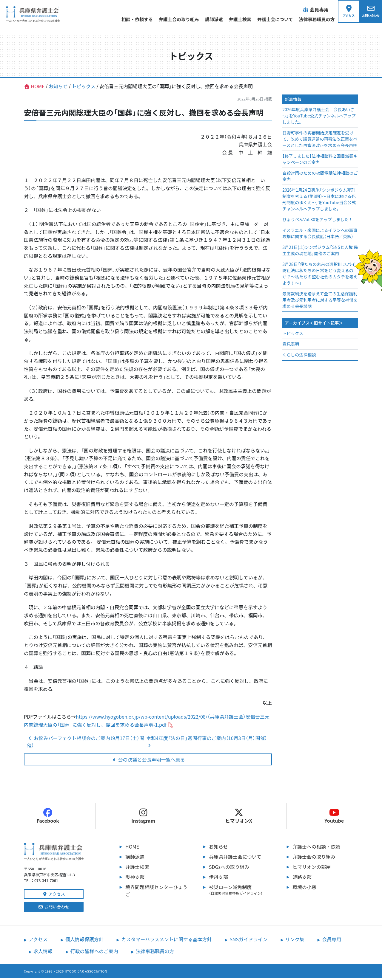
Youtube (334, 818)
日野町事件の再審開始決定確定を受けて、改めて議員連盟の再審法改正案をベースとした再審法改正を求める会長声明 (320, 141)
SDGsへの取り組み (229, 869)
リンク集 (295, 941)
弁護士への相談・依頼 (316, 848)
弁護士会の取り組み (172, 19)
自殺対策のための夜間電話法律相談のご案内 (320, 178)
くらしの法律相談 (299, 356)
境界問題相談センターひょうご (156, 892)
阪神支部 (135, 879)
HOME (132, 848)
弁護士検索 (234, 19)
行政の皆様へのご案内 (94, 953)
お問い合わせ (54, 908)
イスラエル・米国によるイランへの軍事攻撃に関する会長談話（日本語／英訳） (320, 235)
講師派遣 (207, 19)
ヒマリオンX (239, 818)
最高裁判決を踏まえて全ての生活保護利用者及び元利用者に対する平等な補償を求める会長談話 (320, 302)
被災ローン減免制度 (242, 891)
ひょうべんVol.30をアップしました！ (318, 221)
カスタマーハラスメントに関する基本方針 (166, 941)
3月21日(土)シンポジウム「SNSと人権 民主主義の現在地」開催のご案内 (320, 252)
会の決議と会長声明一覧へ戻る (148, 761)
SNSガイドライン (248, 941)
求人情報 (43, 953)
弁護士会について (269, 19)
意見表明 (291, 346)
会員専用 (332, 941)
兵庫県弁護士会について (235, 858)
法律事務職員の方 (310, 19)
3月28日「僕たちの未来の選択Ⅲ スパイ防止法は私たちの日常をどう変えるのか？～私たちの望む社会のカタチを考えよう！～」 (320, 276)
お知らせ (218, 848)
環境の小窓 (304, 889)
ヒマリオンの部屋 (312, 869)
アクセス (54, 896)
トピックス (293, 335)
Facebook (48, 818)
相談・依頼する (131, 19)
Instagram (143, 818)
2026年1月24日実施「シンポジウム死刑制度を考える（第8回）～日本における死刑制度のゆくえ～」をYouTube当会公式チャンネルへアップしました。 (319, 201)
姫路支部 (302, 879)
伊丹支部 (218, 879)
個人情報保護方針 (84, 941)
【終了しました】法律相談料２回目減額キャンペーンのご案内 (320, 161)
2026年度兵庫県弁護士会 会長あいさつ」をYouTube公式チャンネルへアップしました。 (319, 118)
